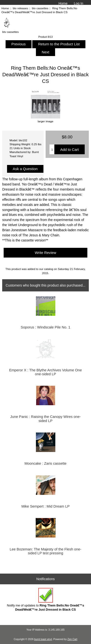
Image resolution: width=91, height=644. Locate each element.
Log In (79, 3)
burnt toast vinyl (43, 639)
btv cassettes (40, 8)
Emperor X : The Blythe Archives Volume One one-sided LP (46, 372)
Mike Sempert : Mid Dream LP (45, 506)
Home (63, 3)
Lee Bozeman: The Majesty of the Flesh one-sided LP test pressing (46, 551)
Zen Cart (72, 639)
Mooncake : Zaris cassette (45, 463)
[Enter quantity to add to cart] (52, 149)
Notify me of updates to (45, 600)
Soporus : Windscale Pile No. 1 (45, 327)
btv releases (21, 8)
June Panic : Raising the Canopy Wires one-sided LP (45, 419)
